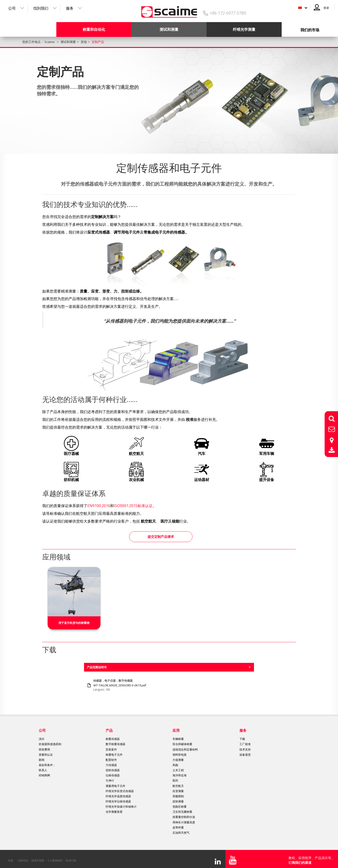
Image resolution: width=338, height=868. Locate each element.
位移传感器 (113, 772)
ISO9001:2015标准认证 (133, 506)
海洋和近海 (180, 772)
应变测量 (178, 788)
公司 (12, 8)
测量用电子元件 (115, 783)
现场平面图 (38, 858)
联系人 (43, 767)
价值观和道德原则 (50, 741)
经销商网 (44, 772)
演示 (42, 736)
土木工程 (178, 767)
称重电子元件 (114, 752)
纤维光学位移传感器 (118, 799)
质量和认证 (46, 752)
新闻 (42, 757)
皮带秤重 (178, 825)
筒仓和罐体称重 (182, 741)
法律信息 (23, 858)
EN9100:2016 (99, 506)
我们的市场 (310, 30)
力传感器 (111, 762)
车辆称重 (178, 736)
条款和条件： (47, 762)
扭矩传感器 (113, 767)
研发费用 (44, 747)
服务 (70, 8)
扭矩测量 (178, 799)
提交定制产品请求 (161, 535)
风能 (175, 762)
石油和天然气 (181, 830)
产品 (109, 727)
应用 (176, 727)
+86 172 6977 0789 (228, 13)
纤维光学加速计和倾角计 (121, 804)
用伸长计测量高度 (184, 819)
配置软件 (111, 757)
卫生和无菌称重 (182, 809)
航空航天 (178, 783)
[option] (74, 595)
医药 (175, 778)
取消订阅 (71, 858)
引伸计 (110, 778)
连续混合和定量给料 (185, 747)
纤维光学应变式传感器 (120, 788)
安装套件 (111, 747)
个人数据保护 (55, 858)
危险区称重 (180, 804)
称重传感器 (113, 736)
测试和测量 (169, 29)
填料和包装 (180, 752)
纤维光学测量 (244, 29)
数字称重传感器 (115, 741)
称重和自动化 (94, 29)
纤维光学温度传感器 (118, 793)
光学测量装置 (114, 809)
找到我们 (41, 8)
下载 (242, 736)
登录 (326, 8)
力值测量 (178, 757)
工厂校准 (245, 741)
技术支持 (245, 747)
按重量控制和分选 (184, 814)
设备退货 (245, 752)
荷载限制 (178, 793)
